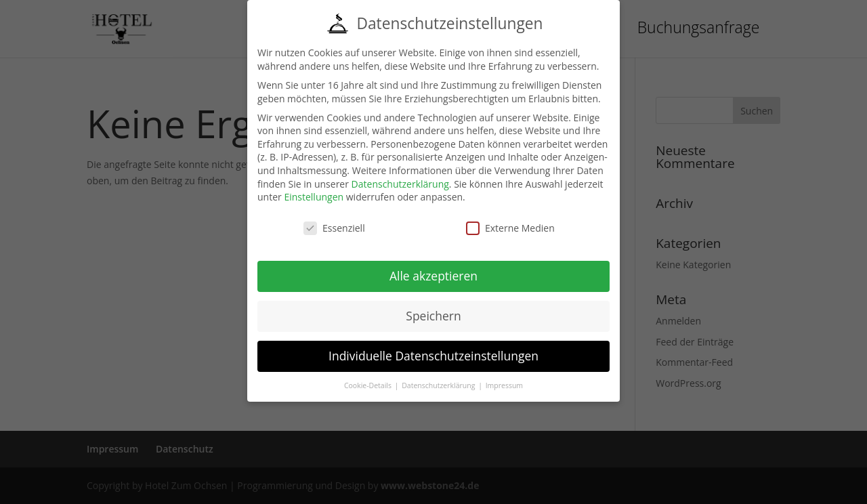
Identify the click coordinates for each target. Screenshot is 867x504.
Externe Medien (510, 228)
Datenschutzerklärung (400, 184)
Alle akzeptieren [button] (433, 276)
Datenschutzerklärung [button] (439, 385)
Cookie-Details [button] (369, 385)
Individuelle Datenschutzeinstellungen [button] (433, 356)
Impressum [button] (504, 385)
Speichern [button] (433, 316)
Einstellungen (314, 197)
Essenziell (334, 228)
